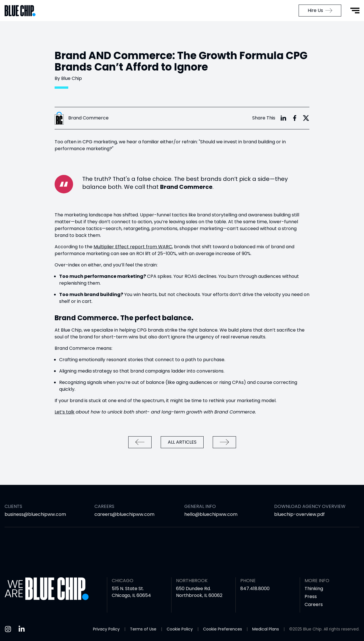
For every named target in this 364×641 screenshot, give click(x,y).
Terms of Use (143, 629)
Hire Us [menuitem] (320, 10)
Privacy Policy (106, 629)
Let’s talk (65, 412)
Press (311, 596)
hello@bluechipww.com (211, 514)
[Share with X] (306, 118)
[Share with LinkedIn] (283, 118)
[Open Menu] (355, 11)
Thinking (314, 589)
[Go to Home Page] (23, 11)
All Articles (182, 442)
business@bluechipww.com (35, 514)
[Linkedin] (22, 629)
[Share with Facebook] (295, 118)
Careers (314, 604)
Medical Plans (266, 629)
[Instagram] (8, 629)
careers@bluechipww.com (124, 514)
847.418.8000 (255, 589)
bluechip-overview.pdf (299, 514)
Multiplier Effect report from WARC (133, 247)
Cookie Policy (180, 629)
